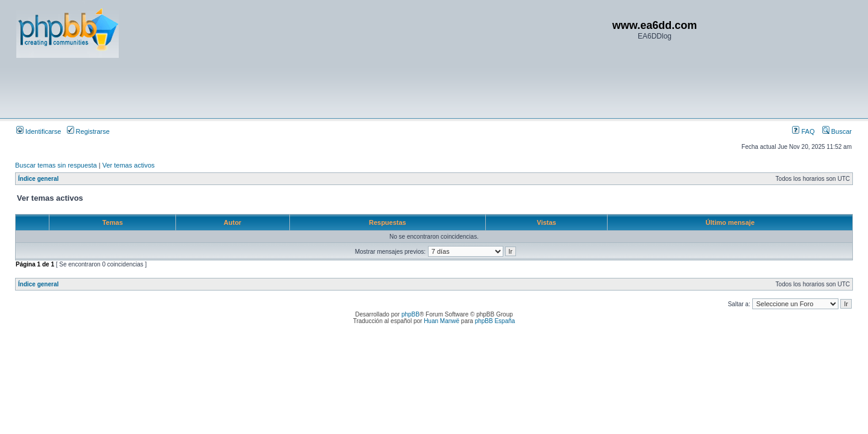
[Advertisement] (236, 87)
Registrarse (88, 131)
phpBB (410, 314)
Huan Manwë (442, 321)
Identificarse (39, 131)
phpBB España (495, 321)
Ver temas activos (129, 165)
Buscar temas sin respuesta (56, 165)
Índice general (38, 179)
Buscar (837, 131)
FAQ (803, 131)
